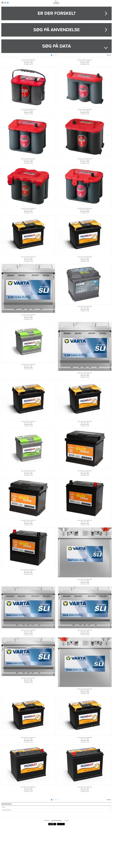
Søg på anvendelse (57, 30)
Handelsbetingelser (57, 861)
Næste (108, 55)
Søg (5, 3)
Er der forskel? (57, 13)
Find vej (47, 861)
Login (8, 3)
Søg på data (57, 46)
